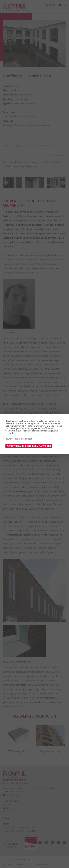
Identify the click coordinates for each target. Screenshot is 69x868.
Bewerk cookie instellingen (19, 439)
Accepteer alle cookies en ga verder (29, 446)
